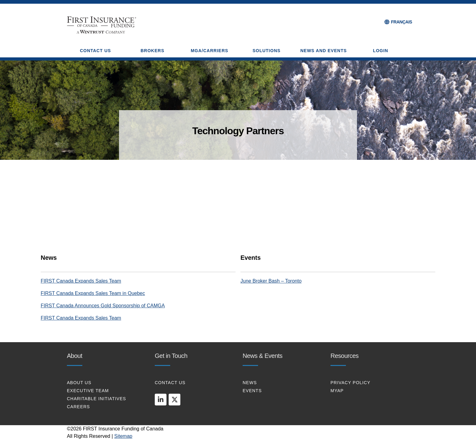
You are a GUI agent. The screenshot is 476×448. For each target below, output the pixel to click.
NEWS (250, 383)
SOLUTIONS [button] (267, 51)
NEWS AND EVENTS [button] (324, 51)
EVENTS (252, 391)
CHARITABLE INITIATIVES (96, 399)
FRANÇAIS (401, 22)
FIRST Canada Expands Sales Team (81, 281)
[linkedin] (161, 400)
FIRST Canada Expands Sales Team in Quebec (93, 293)
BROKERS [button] (152, 51)
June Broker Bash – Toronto (271, 281)
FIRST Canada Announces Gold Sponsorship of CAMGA (103, 306)
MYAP (337, 391)
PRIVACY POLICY (350, 383)
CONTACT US (170, 383)
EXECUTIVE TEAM (88, 391)
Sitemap (123, 436)
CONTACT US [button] (95, 51)
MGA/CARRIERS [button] (210, 51)
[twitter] (174, 400)
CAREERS (78, 407)
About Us (79, 383)
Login (381, 51)
